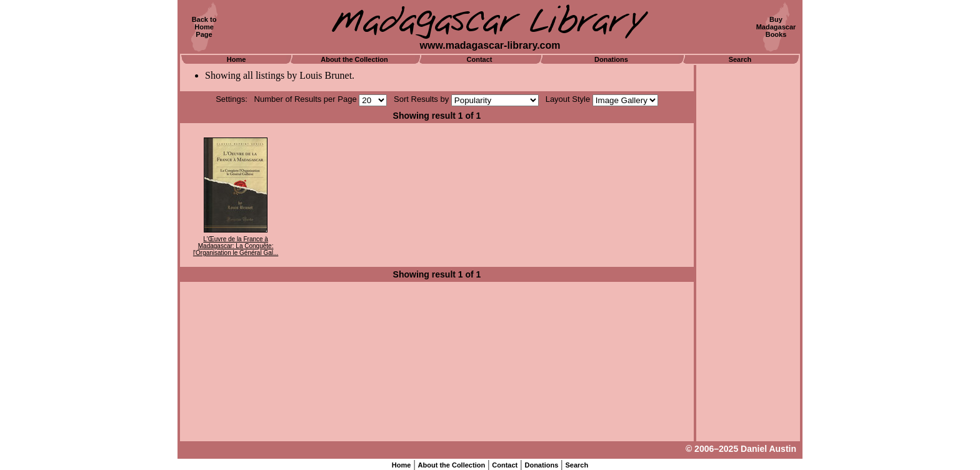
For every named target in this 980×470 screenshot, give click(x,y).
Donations (611, 59)
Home (237, 59)
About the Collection (354, 59)
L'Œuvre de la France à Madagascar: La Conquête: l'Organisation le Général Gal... (236, 246)
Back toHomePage (204, 27)
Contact (480, 59)
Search (740, 59)
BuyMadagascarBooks (776, 27)
